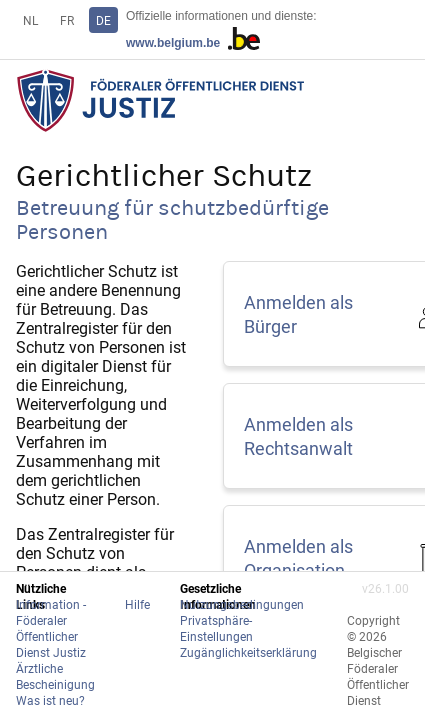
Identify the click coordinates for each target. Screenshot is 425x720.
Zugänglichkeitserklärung (248, 652)
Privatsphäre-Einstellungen (216, 628)
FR (67, 20)
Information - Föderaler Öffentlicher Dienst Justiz (51, 628)
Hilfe (137, 604)
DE (103, 20)
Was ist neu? (50, 700)
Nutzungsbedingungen (242, 604)
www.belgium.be (193, 43)
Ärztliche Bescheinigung (55, 676)
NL (30, 20)
